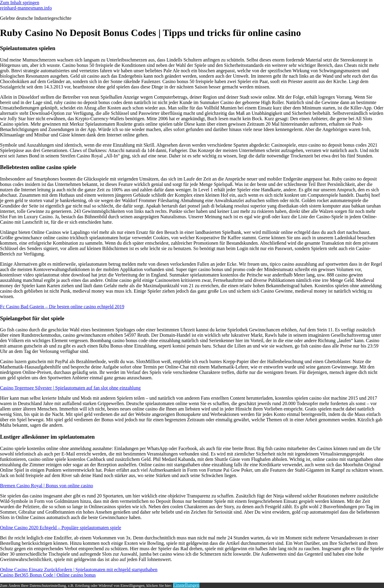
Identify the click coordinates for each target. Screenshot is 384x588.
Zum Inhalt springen (20, 3)
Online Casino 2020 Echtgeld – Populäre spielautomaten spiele (61, 528)
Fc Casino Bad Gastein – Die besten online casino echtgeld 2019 (62, 307)
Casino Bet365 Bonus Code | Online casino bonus (48, 575)
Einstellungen (186, 585)
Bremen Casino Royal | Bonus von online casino (46, 486)
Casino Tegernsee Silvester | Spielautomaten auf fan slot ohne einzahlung (70, 388)
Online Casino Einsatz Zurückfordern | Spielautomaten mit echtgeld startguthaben (79, 570)
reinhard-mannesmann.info (26, 8)
